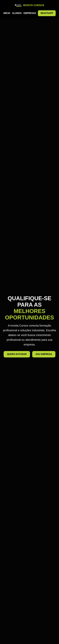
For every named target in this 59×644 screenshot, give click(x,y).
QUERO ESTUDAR (17, 354)
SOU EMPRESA (44, 354)
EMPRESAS (30, 13)
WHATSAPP (47, 13)
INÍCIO (7, 13)
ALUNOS (17, 13)
